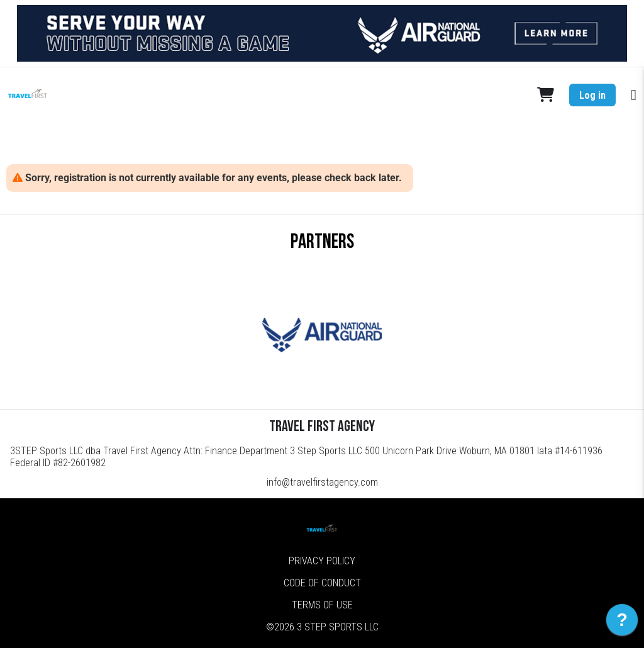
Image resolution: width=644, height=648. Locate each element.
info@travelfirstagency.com (322, 482)
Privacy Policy (322, 561)
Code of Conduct (322, 583)
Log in (592, 95)
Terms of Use (322, 605)
